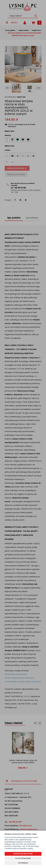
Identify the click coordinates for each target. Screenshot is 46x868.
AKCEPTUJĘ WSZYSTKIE (23, 854)
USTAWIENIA (23, 863)
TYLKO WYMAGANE (23, 858)
